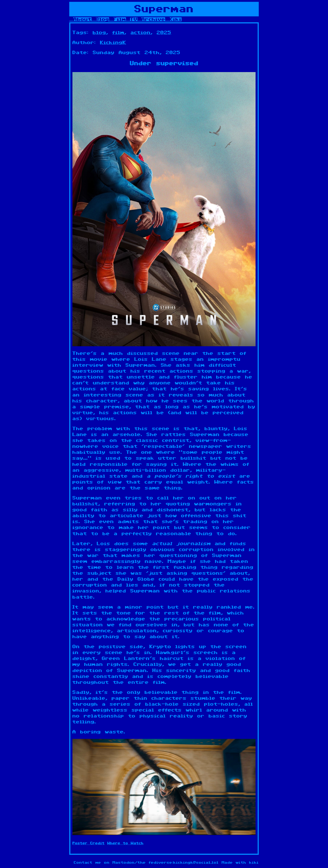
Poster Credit (88, 843)
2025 (164, 33)
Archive (153, 19)
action (141, 33)
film (118, 33)
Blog (102, 19)
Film (120, 19)
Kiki (175, 19)
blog (99, 33)
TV (134, 19)
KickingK (113, 43)
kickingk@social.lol (196, 863)
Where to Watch (125, 843)
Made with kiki (240, 863)
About (82, 19)
